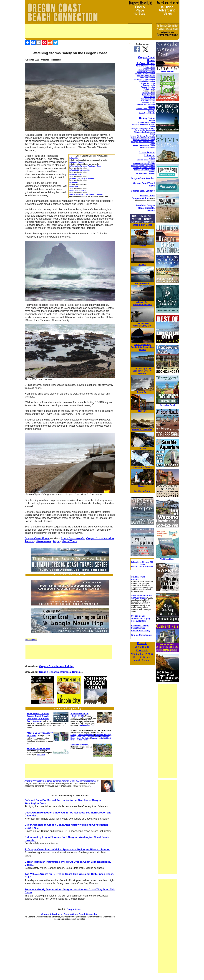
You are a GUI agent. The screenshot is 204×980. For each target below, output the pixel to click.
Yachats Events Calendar (145, 173)
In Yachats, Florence (77, 190)
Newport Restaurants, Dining (144, 140)
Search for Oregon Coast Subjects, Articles (145, 208)
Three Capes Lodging (147, 77)
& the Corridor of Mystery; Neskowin (142, 371)
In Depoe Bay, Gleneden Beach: (82, 178)
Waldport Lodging (148, 87)
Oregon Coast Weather (143, 178)
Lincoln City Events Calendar (144, 168)
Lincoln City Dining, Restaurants (143, 136)
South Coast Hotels (73, 538)
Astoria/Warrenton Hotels (145, 66)
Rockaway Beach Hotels (146, 76)
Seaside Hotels (149, 68)
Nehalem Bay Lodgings (146, 72)
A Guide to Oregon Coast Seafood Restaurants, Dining (141, 628)
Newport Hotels (149, 85)
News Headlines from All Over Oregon (141, 597)
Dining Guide (147, 118)
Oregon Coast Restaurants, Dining (59, 672)
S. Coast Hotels (145, 63)
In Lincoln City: (75, 174)
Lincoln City (139, 368)
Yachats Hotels (149, 89)
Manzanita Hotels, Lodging (145, 74)
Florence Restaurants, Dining (144, 146)
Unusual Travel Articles (138, 578)
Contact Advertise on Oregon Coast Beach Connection (70, 914)
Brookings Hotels (148, 103)
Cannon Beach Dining (147, 123)
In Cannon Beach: (76, 162)
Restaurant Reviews (147, 148)
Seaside (152, 120)
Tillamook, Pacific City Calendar (143, 166)
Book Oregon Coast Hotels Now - (142, 652)
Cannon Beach (142, 283)
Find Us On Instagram (142, 635)
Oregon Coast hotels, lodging (57, 666)
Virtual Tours (69, 541)
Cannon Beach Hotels (147, 70)
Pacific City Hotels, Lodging (144, 79)
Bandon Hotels (149, 97)
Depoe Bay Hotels (148, 83)
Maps (56, 541)
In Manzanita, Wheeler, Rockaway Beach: (86, 166)
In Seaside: (74, 158)
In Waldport (74, 186)
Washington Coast (142, 225)
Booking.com (31, 640)
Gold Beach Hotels (148, 100)
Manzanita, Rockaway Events (144, 164)
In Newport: (74, 182)
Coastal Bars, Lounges (143, 191)
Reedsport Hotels (148, 93)
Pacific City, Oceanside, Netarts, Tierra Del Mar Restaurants (143, 129)
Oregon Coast (74, 909)
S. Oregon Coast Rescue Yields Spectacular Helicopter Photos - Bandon (68, 850)
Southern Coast (142, 491)
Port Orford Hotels (148, 99)
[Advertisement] (88, 31)
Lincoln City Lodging (147, 81)
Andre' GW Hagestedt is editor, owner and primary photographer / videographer (60, 781)
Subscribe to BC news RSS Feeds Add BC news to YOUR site (142, 564)
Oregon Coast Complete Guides (143, 197)
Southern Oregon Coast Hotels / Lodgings (86, 194)
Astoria (152, 158)
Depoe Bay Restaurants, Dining (143, 138)
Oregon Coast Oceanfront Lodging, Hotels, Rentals (141, 618)
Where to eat (43, 541)
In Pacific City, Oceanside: (80, 170)
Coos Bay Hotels (148, 95)
